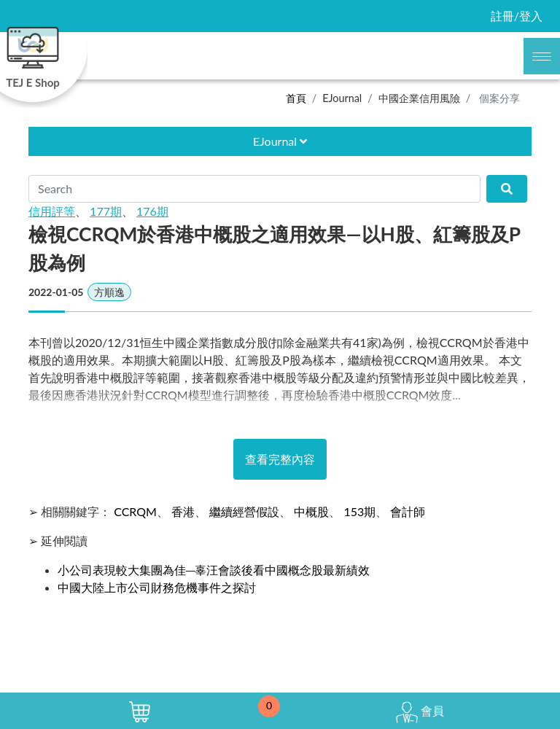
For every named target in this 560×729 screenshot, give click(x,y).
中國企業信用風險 (419, 98)
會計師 (408, 511)
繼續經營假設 (244, 511)
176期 (152, 211)
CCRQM (135, 511)
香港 (183, 511)
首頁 (296, 98)
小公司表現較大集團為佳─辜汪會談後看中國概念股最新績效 (214, 570)
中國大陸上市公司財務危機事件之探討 (157, 587)
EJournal (342, 98)
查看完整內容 (280, 459)
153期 (359, 511)
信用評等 (52, 211)
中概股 (311, 511)
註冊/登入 (517, 16)
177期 (106, 211)
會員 (420, 712)
